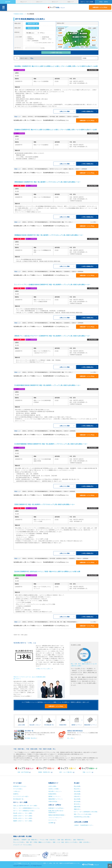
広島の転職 (77, 794)
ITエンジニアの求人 (19, 842)
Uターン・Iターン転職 (87, 2)
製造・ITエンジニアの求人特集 (82, 814)
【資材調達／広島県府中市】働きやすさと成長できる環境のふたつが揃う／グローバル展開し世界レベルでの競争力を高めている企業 (56, 66)
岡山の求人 (77, 789)
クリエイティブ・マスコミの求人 (22, 845)
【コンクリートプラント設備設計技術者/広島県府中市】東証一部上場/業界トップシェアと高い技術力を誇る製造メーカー (52, 285)
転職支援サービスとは (19, 786)
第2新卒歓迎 (46, 37)
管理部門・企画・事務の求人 (29, 840)
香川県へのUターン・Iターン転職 (22, 818)
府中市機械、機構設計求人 (56, 272)
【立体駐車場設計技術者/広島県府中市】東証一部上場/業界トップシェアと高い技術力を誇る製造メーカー (47, 385)
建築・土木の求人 (84, 842)
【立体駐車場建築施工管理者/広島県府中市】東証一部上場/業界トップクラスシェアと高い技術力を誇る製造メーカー (50, 444)
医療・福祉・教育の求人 (64, 840)
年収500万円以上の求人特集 (82, 817)
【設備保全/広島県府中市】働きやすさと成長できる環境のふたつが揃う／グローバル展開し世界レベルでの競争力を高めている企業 (55, 130)
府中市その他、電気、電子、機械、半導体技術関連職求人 (63, 622)
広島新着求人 (67, 272)
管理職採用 (31, 39)
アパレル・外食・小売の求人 (48, 840)
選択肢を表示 (32, 24)
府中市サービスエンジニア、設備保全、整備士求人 (62, 169)
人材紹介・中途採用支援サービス (83, 825)
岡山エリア (24, 2)
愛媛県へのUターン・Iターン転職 (22, 821)
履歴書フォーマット (54, 796)
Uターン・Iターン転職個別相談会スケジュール (26, 808)
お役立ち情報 (52, 786)
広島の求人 (77, 796)
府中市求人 (31, 117)
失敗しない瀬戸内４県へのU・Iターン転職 (25, 806)
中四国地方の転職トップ (20, 14)
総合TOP (8, 2)
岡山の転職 (77, 786)
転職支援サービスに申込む (100, 7)
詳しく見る (70, 738)
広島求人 (24, 117)
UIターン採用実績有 (33, 41)
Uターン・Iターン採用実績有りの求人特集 (86, 812)
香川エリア (55, 2)
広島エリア (39, 2)
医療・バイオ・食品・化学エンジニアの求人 (65, 842)
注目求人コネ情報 (53, 789)
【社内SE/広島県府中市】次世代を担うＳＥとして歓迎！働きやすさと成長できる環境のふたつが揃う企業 (47, 572)
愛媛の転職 (77, 807)
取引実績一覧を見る (30, 738)
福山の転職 (77, 799)
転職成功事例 (52, 794)
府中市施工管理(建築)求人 (56, 491)
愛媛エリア (71, 2)
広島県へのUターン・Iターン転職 (22, 816)
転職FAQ (16, 794)
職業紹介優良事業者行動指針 (56, 815)
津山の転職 (77, 791)
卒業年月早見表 (53, 802)
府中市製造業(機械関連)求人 (42, 117)
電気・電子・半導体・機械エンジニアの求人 (38, 842)
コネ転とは (16, 791)
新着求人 (30, 37)
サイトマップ (52, 820)
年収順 (84, 58)
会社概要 (51, 823)
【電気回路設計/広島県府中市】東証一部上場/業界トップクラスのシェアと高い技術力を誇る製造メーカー (47, 182)
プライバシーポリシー (55, 818)
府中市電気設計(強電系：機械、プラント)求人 (61, 222)
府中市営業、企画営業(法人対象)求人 (59, 559)
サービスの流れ (18, 789)
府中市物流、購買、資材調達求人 (58, 117)
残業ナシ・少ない (47, 39)
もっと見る (93, 222)
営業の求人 (16, 840)
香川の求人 (77, 804)
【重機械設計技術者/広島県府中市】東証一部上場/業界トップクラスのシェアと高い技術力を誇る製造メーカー (48, 235)
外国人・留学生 (104, 2)
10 (17, 58)
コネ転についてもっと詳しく (44, 669)
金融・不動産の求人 (79, 840)
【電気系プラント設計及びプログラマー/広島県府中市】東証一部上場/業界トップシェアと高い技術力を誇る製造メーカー (52, 336)
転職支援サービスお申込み (56, 808)
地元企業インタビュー (55, 791)
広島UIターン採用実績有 (73, 117)
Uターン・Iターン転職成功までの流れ (24, 811)
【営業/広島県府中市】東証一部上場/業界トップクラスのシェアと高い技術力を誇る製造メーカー (44, 504)
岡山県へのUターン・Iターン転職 (22, 813)
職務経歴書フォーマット (55, 799)
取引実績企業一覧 (18, 799)
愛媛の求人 (77, 809)
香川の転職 (77, 802)
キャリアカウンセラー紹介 (21, 796)
